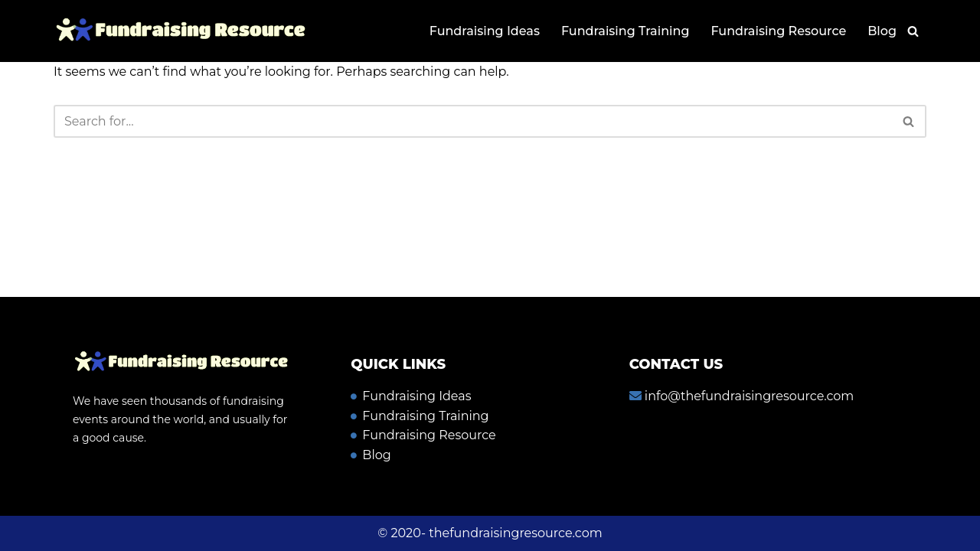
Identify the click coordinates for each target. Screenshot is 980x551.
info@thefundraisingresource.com (748, 396)
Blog (882, 31)
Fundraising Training (626, 31)
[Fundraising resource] (180, 31)
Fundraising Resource (778, 31)
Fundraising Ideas (485, 31)
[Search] (913, 31)
